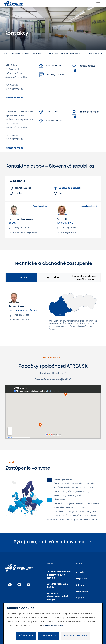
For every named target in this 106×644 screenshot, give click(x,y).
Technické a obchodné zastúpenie (64, 54)
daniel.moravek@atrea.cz (24, 233)
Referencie (82, 592)
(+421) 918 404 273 (19, 315)
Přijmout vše (26, 636)
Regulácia (81, 579)
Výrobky (80, 572)
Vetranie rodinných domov (57, 586)
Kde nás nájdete (95, 54)
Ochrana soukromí (53, 626)
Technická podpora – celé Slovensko (85, 278)
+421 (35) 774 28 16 (51, 75)
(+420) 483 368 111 (19, 228)
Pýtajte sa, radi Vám (53, 542)
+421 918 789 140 (50, 121)
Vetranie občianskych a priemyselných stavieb (59, 575)
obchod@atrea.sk (85, 112)
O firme (80, 585)
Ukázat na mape (14, 98)
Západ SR (21, 278)
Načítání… (53, 412)
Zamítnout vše (49, 636)
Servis (59, 193)
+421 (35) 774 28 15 (51, 66)
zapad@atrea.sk (19, 320)
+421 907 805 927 (50, 112)
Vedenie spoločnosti (67, 188)
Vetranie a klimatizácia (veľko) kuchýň (57, 596)
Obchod (17, 193)
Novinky (80, 598)
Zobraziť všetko (20, 188)
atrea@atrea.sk (84, 66)
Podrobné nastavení (75, 636)
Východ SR (53, 278)
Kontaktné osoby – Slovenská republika (22, 54)
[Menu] (98, 4)
